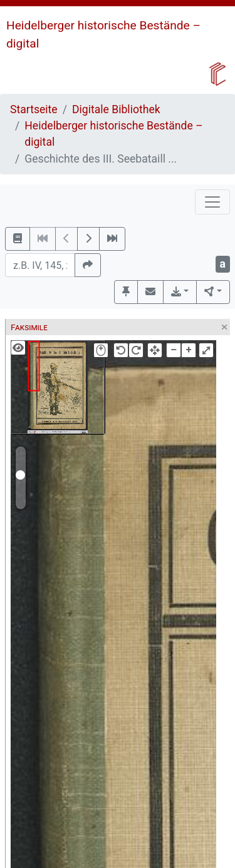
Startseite (34, 109)
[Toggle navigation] (212, 202)
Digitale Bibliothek (116, 109)
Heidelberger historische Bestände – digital (113, 134)
